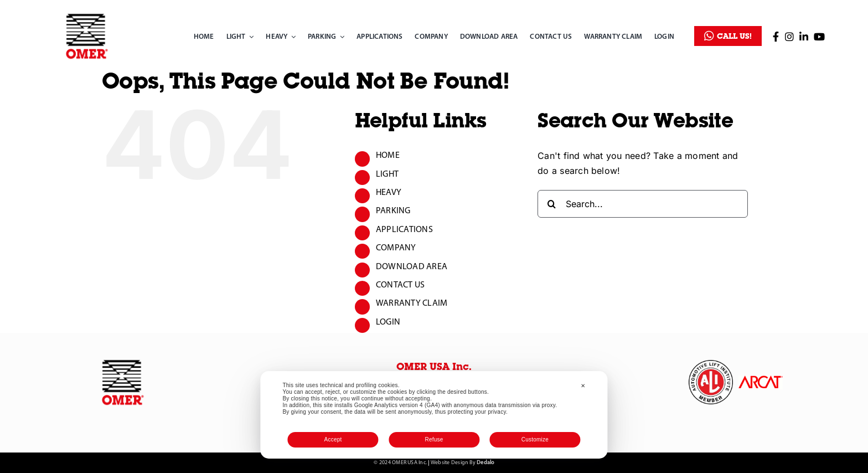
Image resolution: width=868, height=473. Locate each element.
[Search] (551, 204)
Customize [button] (535, 439)
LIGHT (387, 174)
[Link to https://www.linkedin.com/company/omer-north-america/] (804, 37)
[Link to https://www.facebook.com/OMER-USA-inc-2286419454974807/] (776, 37)
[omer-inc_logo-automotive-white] (711, 364)
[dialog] (434, 415)
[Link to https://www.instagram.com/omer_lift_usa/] (789, 37)
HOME (388, 156)
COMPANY (396, 248)
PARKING (393, 211)
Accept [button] (333, 439)
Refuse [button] (434, 439)
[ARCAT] (761, 380)
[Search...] (643, 204)
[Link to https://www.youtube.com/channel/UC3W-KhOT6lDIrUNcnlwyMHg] (819, 37)
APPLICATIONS (404, 230)
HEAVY (389, 193)
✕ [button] (583, 386)
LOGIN (388, 322)
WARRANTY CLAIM (412, 304)
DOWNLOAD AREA (412, 267)
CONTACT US (400, 285)
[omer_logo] (87, 16)
